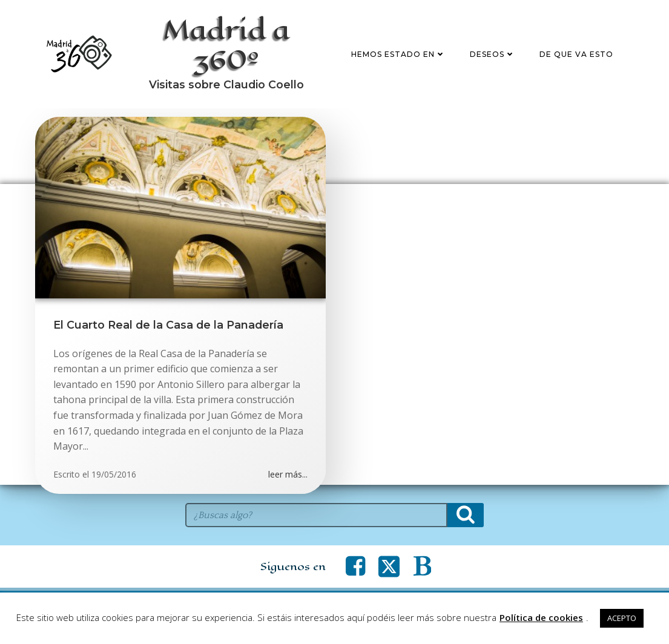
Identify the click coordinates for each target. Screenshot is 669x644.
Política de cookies (541, 617)
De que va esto (576, 54)
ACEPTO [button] (622, 618)
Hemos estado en (398, 54)
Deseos (493, 54)
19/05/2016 (114, 474)
